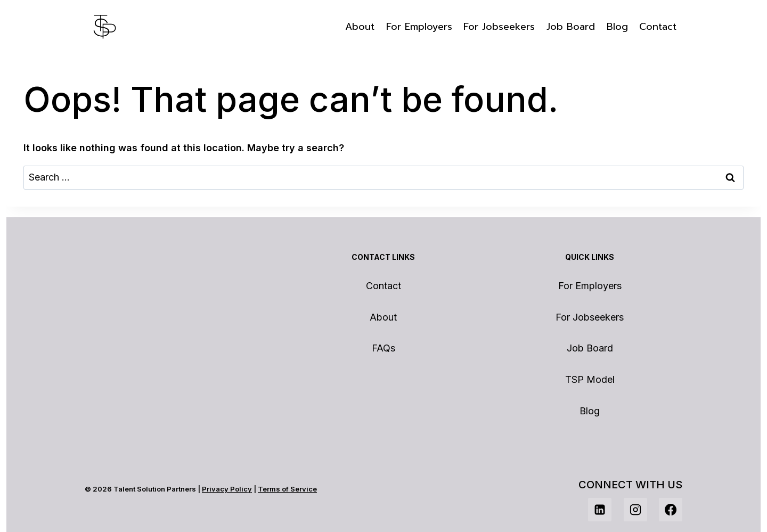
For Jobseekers (499, 27)
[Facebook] (671, 510)
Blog (617, 27)
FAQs (383, 348)
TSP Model (590, 379)
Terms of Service (287, 489)
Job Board (571, 27)
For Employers (419, 27)
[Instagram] (635, 510)
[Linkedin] (600, 510)
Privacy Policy (227, 489)
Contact (658, 27)
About (360, 27)
